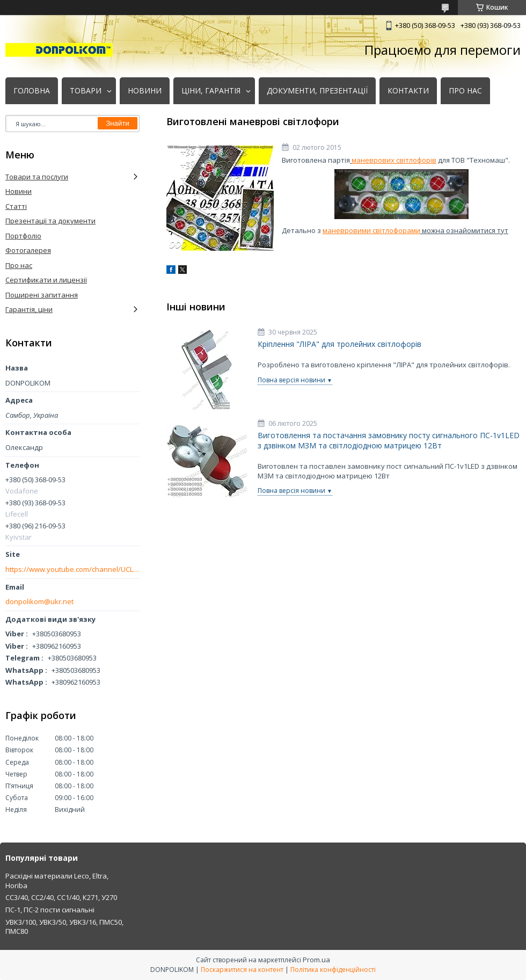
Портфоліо (23, 236)
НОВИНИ (145, 91)
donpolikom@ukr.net (39, 602)
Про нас (19, 265)
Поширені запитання (42, 295)
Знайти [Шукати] (118, 123)
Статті (16, 206)
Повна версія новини (291, 380)
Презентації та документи (50, 221)
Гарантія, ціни (29, 309)
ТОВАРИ (86, 91)
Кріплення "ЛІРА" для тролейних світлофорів (339, 344)
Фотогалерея (28, 250)
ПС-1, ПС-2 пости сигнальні (50, 910)
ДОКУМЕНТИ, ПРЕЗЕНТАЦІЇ (317, 91)
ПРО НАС (465, 91)
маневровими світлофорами (371, 230)
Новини (19, 191)
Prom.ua (316, 960)
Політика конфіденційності (333, 970)
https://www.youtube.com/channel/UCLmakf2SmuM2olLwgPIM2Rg (72, 569)
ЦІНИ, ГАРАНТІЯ (211, 91)
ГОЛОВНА (32, 91)
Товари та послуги (37, 177)
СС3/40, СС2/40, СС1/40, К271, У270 (61, 897)
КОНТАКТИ (408, 91)
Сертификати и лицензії (46, 280)
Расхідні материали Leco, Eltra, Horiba (57, 881)
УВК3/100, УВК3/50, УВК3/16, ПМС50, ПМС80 (64, 927)
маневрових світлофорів (394, 160)
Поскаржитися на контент (242, 970)
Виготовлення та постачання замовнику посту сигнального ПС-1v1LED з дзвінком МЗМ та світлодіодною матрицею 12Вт (389, 441)
